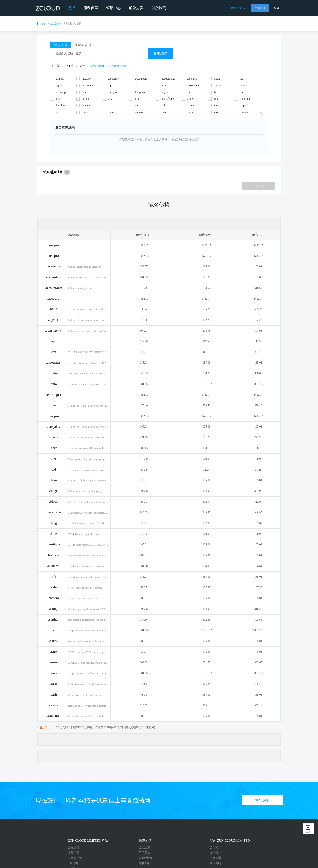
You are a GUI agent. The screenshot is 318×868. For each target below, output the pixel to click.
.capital (53, 620)
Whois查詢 (145, 858)
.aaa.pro (53, 245)
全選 (55, 66)
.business (53, 566)
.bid (53, 469)
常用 (81, 66)
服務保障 (91, 8)
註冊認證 (144, 847)
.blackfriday (53, 512)
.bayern (53, 437)
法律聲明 (215, 863)
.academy (53, 266)
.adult (53, 309)
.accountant (53, 277)
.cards (53, 641)
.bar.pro (53, 416)
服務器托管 (75, 858)
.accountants (53, 288)
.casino (53, 705)
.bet (53, 459)
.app (53, 341)
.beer (53, 448)
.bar (53, 405)
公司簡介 (215, 847)
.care (53, 652)
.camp (53, 609)
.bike (53, 480)
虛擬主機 (73, 853)
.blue (53, 534)
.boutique (53, 544)
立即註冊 (262, 800)
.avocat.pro (53, 395)
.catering (53, 716)
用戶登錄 (144, 853)
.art (53, 352)
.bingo (53, 491)
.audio (53, 373)
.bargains (53, 427)
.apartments (53, 331)
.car (53, 630)
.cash (53, 694)
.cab (53, 577)
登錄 (277, 8)
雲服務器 (73, 847)
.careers (53, 662)
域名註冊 (55, 23)
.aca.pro (53, 256)
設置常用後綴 (97, 66)
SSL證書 (73, 863)
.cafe (53, 587)
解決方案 (136, 8)
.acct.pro (53, 298)
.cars (53, 673)
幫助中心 (114, 8)
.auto (53, 384)
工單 (308, 832)
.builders (53, 555)
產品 (72, 8)
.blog (53, 523)
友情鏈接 (215, 853)
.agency (53, 320)
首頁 (44, 23)
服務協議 (215, 858)
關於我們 (159, 8)
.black (53, 502)
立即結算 (258, 186)
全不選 (68, 66)
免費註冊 (260, 8)
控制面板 (144, 863)
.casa (53, 684)
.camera (53, 598)
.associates (53, 362)
